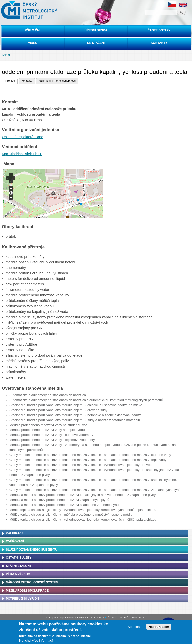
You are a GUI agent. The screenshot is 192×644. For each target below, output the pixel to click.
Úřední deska (96, 30)
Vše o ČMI (33, 30)
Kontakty (159, 43)
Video (33, 43)
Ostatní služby (19, 558)
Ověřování (15, 541)
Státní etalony (19, 566)
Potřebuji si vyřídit (23, 599)
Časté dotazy (159, 30)
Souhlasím (136, 627)
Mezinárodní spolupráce (27, 591)
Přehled (10, 80)
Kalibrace (15, 533)
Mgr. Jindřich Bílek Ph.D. (22, 154)
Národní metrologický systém (32, 582)
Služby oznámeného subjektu (32, 550)
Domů (6, 55)
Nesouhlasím (159, 627)
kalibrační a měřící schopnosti (57, 81)
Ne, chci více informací (36, 640)
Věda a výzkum (18, 574)
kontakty (27, 81)
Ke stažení (96, 43)
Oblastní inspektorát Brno (23, 137)
